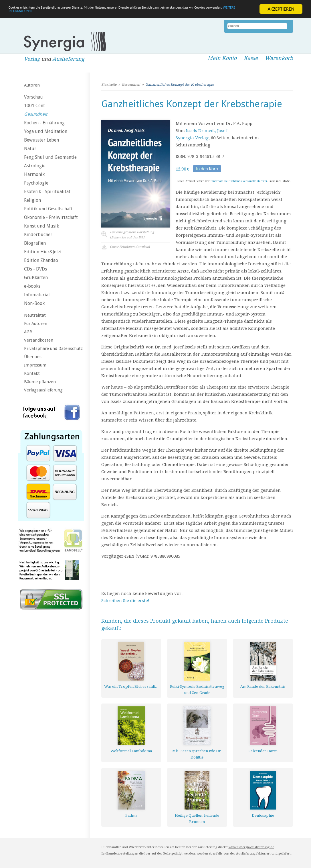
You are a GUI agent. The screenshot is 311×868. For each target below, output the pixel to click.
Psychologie (36, 183)
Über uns (33, 357)
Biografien (35, 243)
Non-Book (34, 303)
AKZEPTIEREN (281, 9)
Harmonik (34, 174)
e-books (32, 286)
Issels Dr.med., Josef (206, 131)
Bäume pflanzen (40, 382)
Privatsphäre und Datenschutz (53, 348)
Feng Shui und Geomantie (50, 157)
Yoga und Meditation (46, 131)
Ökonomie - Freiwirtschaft (51, 217)
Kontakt (32, 373)
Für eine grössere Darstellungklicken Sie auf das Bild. (132, 235)
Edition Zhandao (41, 260)
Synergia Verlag (192, 138)
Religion (32, 200)
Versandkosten (39, 340)
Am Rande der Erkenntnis (263, 686)
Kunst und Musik (41, 226)
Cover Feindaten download (130, 247)
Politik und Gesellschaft (48, 209)
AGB (28, 332)
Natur (30, 149)
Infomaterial (37, 295)
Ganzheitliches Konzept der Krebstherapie (180, 85)
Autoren (32, 85)
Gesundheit (36, 114)
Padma (131, 815)
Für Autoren (36, 324)
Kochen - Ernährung (44, 123)
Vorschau (33, 97)
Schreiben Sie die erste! (125, 601)
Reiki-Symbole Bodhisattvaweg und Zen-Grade (197, 690)
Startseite (109, 85)
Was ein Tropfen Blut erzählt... (131, 686)
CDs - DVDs (35, 269)
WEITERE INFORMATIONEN (124, 14)
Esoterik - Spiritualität (47, 192)
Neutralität (35, 315)
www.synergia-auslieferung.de (251, 847)
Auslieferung (68, 59)
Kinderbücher (38, 235)
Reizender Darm (263, 751)
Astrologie (35, 166)
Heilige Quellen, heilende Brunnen (197, 819)
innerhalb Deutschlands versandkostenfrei (239, 181)
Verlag (32, 59)
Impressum (35, 365)
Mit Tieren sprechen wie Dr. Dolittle (197, 754)
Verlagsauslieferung (43, 390)
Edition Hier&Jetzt (43, 252)
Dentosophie (263, 815)
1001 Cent (34, 106)
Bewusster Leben (41, 140)
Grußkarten (36, 278)
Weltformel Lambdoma (131, 751)
